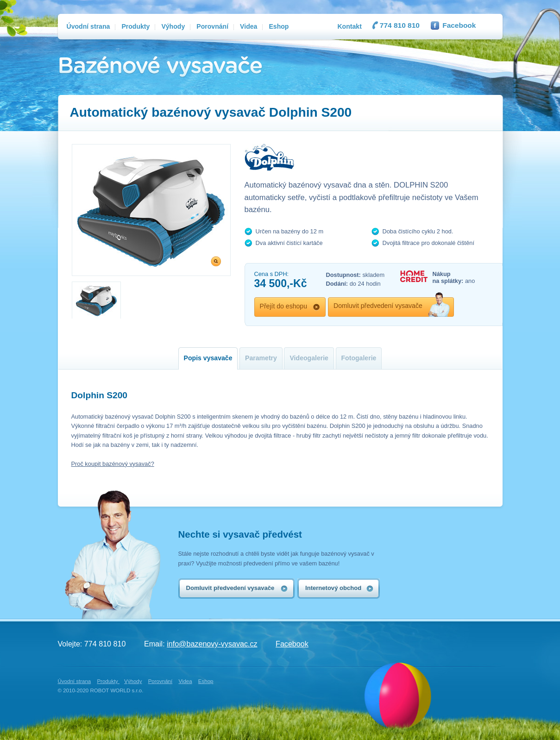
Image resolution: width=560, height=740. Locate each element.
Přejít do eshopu (284, 306)
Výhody (133, 681)
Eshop (206, 681)
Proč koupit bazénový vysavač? (113, 464)
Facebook (459, 25)
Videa (185, 681)
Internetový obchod (333, 588)
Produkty (108, 681)
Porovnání (160, 681)
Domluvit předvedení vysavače (378, 306)
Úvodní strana (75, 681)
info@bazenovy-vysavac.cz (212, 644)
